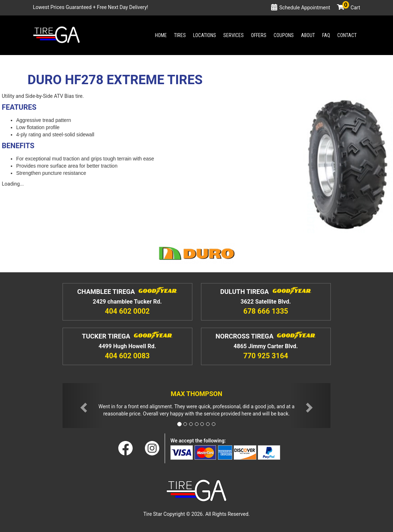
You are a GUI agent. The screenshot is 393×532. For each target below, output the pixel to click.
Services (234, 35)
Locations (205, 35)
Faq (326, 35)
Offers (259, 35)
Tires (180, 35)
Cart (351, 8)
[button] (83, 406)
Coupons (284, 35)
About (308, 35)
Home (161, 35)
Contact (347, 35)
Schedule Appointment (305, 8)
